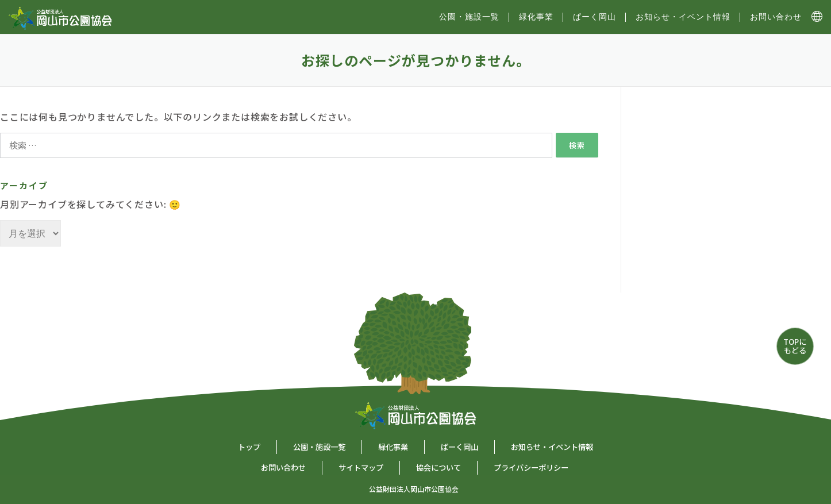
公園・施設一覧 (319, 447)
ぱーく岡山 (595, 17)
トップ (249, 447)
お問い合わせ (776, 17)
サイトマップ (361, 468)
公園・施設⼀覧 (469, 17)
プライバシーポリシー (531, 468)
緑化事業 (536, 17)
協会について (438, 468)
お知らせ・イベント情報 (683, 17)
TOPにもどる (795, 346)
